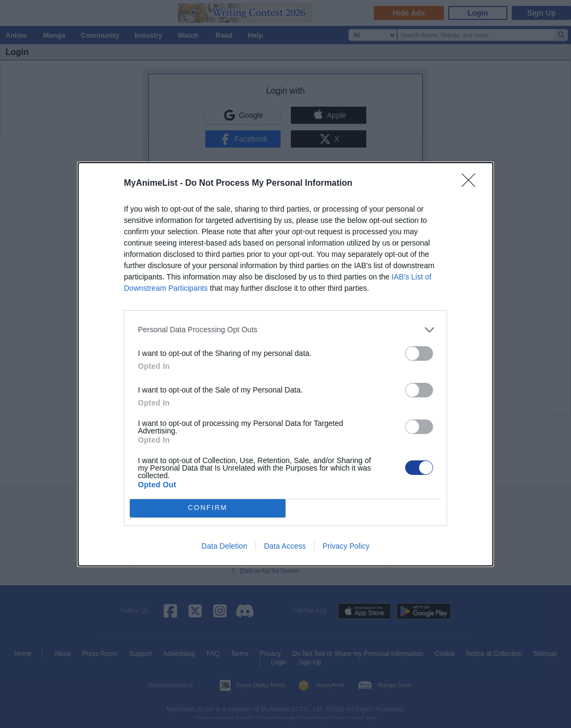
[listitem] (285, 330)
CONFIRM (208, 508)
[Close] (472, 184)
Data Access (285, 546)
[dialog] (285, 364)
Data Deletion (224, 546)
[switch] (419, 353)
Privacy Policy (346, 546)
